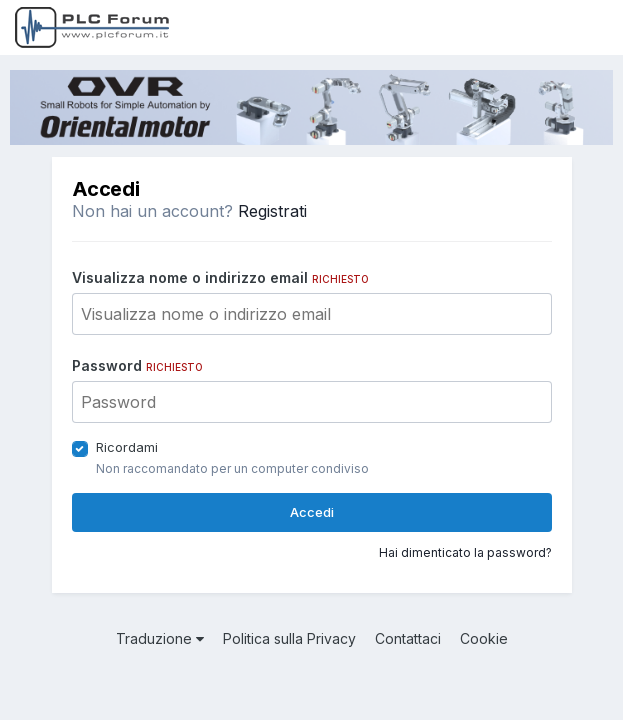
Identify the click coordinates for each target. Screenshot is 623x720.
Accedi (312, 512)
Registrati (272, 211)
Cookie (484, 638)
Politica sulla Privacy (289, 638)
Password (137, 365)
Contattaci (408, 638)
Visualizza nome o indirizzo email (220, 277)
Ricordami (127, 447)
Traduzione (160, 638)
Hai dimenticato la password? (465, 552)
